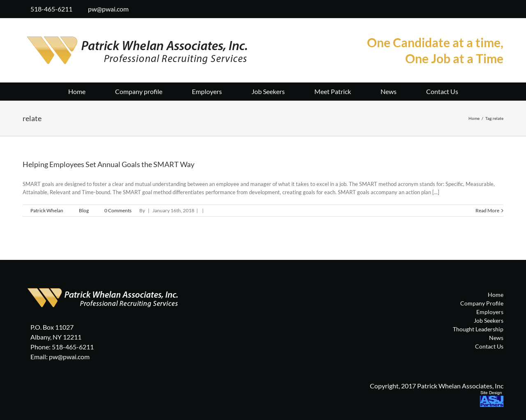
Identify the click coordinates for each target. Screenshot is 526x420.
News (496, 338)
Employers (490, 312)
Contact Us (489, 346)
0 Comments (118, 210)
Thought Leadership (478, 329)
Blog (84, 210)
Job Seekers (489, 320)
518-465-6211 (51, 9)
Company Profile (482, 303)
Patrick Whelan (47, 210)
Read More (487, 210)
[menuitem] (92, 91)
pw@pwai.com (108, 9)
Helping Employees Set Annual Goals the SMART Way (108, 164)
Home (496, 295)
